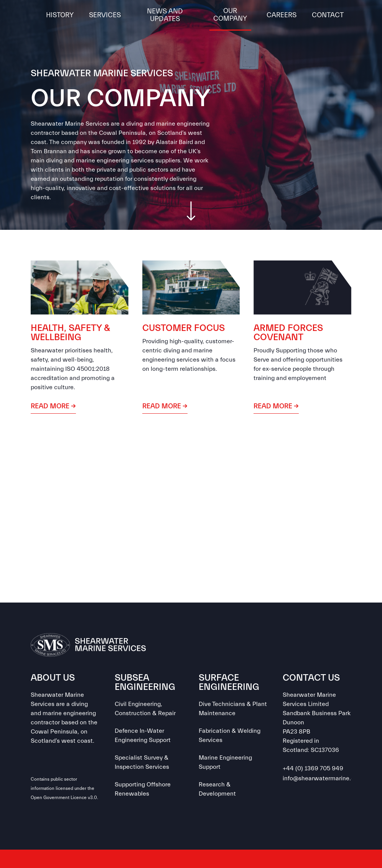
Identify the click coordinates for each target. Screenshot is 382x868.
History (60, 15)
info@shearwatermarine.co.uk (324, 778)
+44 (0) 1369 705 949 (313, 768)
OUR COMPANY (230, 15)
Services (105, 15)
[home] (35, 15)
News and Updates (165, 15)
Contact (328, 15)
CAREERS (282, 15)
